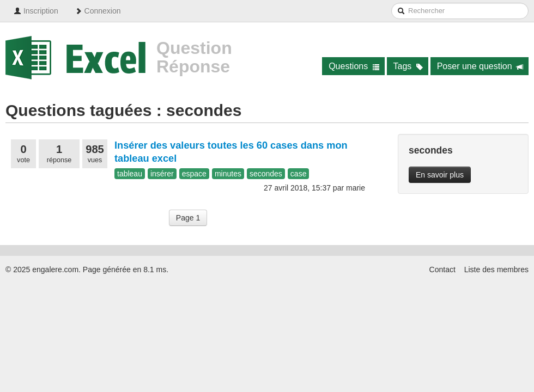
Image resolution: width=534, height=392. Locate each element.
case (299, 174)
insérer (162, 174)
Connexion (98, 11)
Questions (354, 66)
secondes (266, 174)
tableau (130, 174)
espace (194, 174)
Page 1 (188, 218)
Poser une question (480, 66)
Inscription (36, 11)
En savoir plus (440, 175)
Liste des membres (496, 269)
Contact (442, 269)
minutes (228, 174)
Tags (408, 66)
